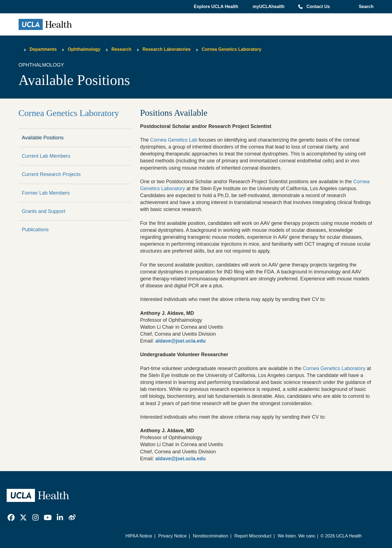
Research (122, 49)
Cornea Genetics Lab (174, 140)
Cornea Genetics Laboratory (232, 49)
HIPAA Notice (139, 536)
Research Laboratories (167, 49)
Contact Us (318, 7)
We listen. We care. (297, 536)
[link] (11, 517)
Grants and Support (44, 211)
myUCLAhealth (269, 7)
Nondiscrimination (210, 536)
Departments (43, 49)
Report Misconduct (253, 536)
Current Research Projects (51, 174)
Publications (35, 230)
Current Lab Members (46, 156)
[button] (216, 7)
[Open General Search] (365, 7)
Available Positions (43, 138)
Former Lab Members (46, 193)
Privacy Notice (172, 536)
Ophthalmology (84, 49)
